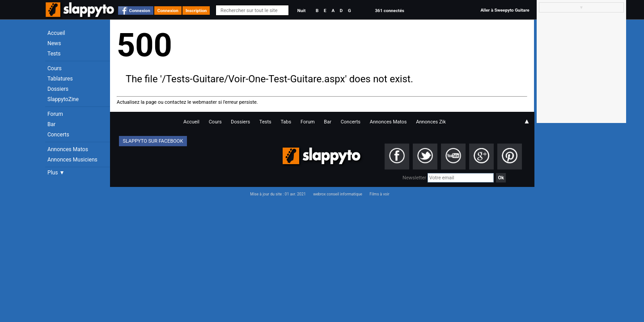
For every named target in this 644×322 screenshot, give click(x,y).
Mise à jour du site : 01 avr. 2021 (278, 194)
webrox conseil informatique (338, 194)
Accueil (56, 33)
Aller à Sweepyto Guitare (505, 10)
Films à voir (379, 194)
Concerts (58, 135)
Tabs (286, 122)
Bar (51, 124)
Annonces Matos (68, 149)
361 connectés (389, 11)
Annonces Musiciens (72, 160)
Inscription (196, 11)
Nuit (301, 11)
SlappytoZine (63, 99)
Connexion (140, 11)
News (54, 43)
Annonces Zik (431, 122)
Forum (55, 114)
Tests (54, 54)
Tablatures (60, 79)
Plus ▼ (56, 173)
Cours (55, 68)
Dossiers (58, 89)
